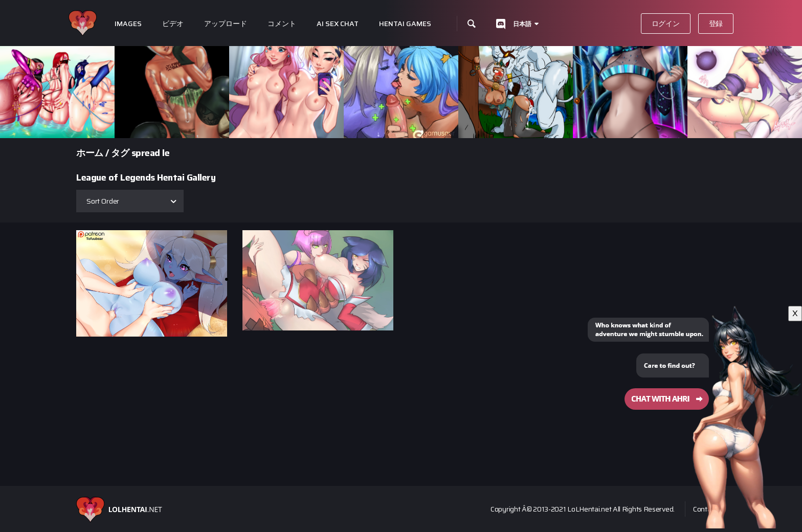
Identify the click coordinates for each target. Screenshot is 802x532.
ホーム (90, 153)
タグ (120, 153)
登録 (716, 24)
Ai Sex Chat (338, 24)
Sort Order (103, 201)
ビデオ (173, 24)
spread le (151, 153)
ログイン (666, 24)
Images (128, 24)
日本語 (522, 24)
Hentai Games (405, 24)
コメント (282, 24)
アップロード (226, 24)
